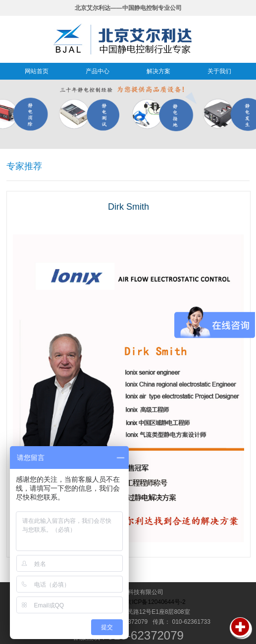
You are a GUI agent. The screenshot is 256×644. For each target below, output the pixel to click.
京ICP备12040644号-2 (155, 602)
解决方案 (158, 71)
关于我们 (219, 71)
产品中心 (98, 71)
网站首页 (37, 71)
